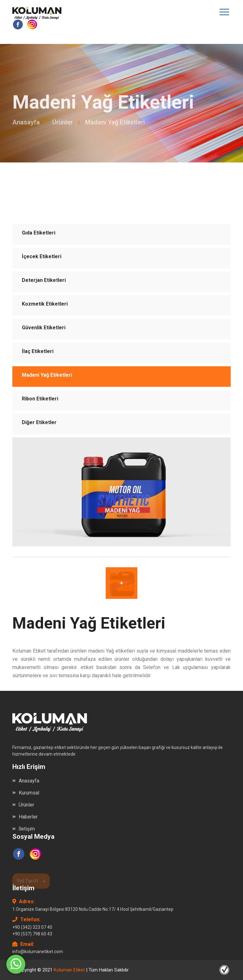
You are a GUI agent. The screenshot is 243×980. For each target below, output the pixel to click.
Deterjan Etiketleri (44, 280)
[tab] (121, 583)
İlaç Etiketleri (38, 351)
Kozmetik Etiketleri (45, 304)
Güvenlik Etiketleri (44, 328)
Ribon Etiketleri (40, 399)
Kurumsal (29, 793)
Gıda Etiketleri (39, 233)
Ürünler (62, 124)
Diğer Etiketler (39, 422)
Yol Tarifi (31, 882)
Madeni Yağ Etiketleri (47, 375)
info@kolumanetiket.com (38, 952)
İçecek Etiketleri (42, 256)
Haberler (28, 817)
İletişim (27, 829)
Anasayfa (26, 124)
